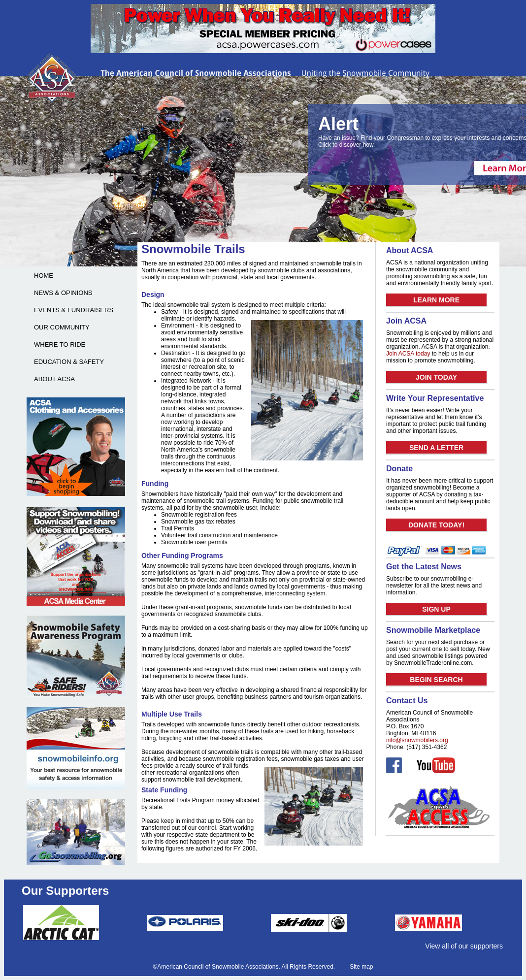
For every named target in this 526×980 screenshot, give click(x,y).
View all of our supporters (464, 946)
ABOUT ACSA (54, 379)
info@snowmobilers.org (417, 740)
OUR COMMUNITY (62, 327)
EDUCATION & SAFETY (69, 362)
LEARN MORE (436, 300)
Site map (361, 967)
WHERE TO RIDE (60, 344)
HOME (44, 276)
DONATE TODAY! (436, 525)
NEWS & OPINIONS (63, 293)
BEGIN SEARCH (436, 680)
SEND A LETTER (436, 448)
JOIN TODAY (436, 377)
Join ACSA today (408, 354)
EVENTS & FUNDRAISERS (74, 310)
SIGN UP (436, 609)
